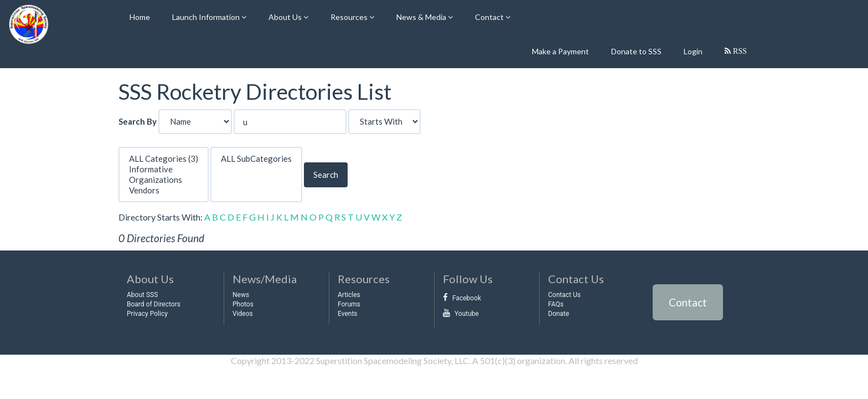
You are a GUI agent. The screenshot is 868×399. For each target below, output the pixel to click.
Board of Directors (154, 304)
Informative (164, 169)
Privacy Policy (147, 314)
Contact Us (564, 295)
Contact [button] (490, 17)
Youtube (467, 314)
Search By (138, 121)
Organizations (164, 180)
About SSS (142, 295)
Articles (349, 295)
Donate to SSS (636, 51)
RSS (739, 51)
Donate (559, 314)
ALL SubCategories (256, 159)
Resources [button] (350, 17)
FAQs (556, 304)
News (241, 295)
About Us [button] (286, 17)
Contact (688, 302)
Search (326, 175)
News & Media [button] (422, 17)
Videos (243, 314)
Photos (243, 304)
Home (140, 17)
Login (693, 51)
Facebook (467, 298)
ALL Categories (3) (164, 159)
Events (348, 314)
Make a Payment (560, 51)
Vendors (164, 190)
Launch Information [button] (207, 17)
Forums (349, 304)
